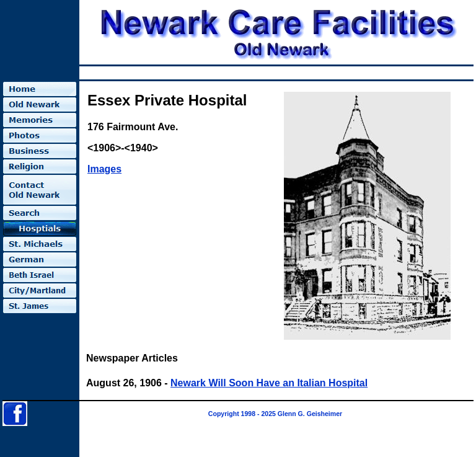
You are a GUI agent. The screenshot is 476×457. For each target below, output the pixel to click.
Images (104, 169)
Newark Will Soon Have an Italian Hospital (269, 383)
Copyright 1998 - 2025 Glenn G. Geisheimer (275, 414)
